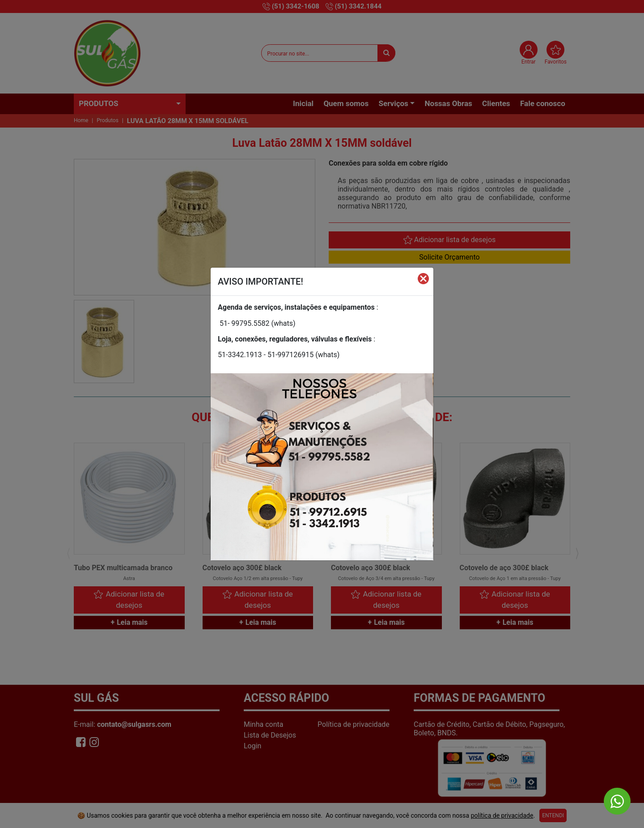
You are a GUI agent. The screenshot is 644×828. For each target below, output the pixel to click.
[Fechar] (423, 278)
